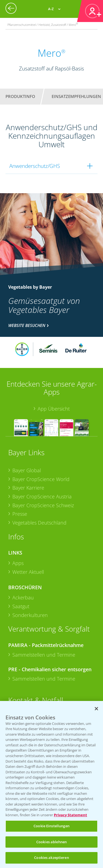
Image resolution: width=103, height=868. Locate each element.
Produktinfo (20, 96)
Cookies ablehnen (51, 842)
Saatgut (21, 606)
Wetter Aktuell (28, 572)
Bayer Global (27, 470)
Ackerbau (23, 597)
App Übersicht (54, 409)
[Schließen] (96, 709)
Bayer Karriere (28, 488)
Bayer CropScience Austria (42, 496)
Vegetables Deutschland (39, 523)
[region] (51, 784)
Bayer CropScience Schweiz (43, 505)
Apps (18, 563)
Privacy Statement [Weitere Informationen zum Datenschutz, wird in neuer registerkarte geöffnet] (70, 815)
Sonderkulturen (30, 615)
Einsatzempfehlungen (76, 96)
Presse (20, 514)
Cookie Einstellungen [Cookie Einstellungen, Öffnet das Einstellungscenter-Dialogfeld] (51, 826)
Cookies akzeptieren (51, 858)
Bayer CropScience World (41, 479)
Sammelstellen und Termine (44, 655)
